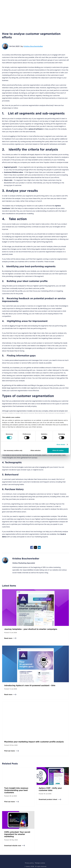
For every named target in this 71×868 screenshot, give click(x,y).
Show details (61, 445)
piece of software (36, 129)
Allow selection (35, 450)
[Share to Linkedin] (39, 547)
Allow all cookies (58, 450)
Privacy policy (29, 863)
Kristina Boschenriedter (33, 46)
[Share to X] (35, 547)
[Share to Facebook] (32, 547)
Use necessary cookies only (13, 450)
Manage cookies (40, 863)
